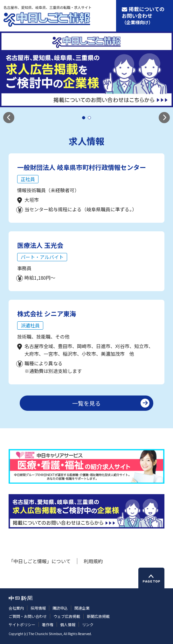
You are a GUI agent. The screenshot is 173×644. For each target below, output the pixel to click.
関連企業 (82, 608)
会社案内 (16, 608)
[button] (9, 118)
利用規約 (93, 561)
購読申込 (60, 608)
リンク (88, 624)
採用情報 (38, 608)
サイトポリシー (22, 624)
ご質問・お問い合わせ (28, 616)
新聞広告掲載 (98, 616)
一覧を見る (86, 403)
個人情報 (68, 624)
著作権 (48, 624)
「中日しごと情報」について (40, 561)
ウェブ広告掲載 (67, 616)
